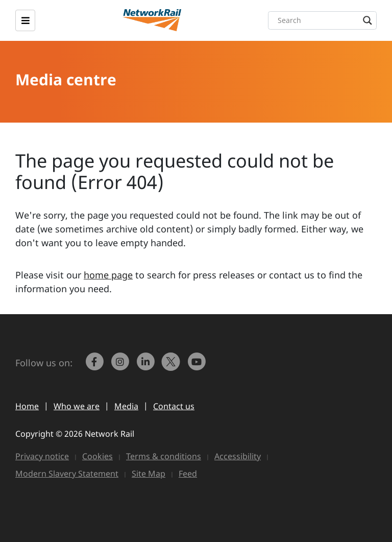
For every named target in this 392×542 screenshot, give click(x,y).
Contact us (174, 406)
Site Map (149, 474)
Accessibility (238, 456)
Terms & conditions (164, 456)
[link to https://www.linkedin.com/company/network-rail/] (146, 366)
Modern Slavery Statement (67, 474)
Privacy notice (42, 456)
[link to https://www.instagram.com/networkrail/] (121, 366)
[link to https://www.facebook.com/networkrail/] (95, 366)
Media (126, 406)
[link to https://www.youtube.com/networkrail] (198, 366)
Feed (188, 474)
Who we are (77, 406)
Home (27, 406)
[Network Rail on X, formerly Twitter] (172, 366)
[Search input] (325, 20)
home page (108, 275)
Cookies (97, 456)
